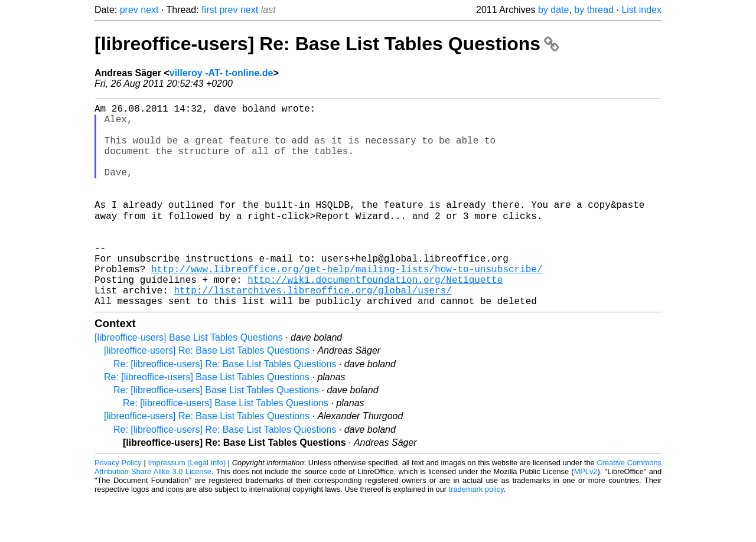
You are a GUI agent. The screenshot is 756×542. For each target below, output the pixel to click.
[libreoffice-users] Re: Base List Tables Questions (327, 44)
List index (641, 10)
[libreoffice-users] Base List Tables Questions (189, 381)
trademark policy (476, 533)
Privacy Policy (118, 506)
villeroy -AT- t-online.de (221, 73)
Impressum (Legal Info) (187, 506)
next (149, 10)
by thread (594, 10)
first (209, 10)
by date (553, 10)
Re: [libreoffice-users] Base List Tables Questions (207, 421)
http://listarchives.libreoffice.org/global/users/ (312, 331)
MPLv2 (586, 515)
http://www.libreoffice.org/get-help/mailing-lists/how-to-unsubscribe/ (347, 305)
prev (129, 10)
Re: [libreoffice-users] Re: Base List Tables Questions (225, 408)
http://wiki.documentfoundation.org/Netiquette (375, 318)
